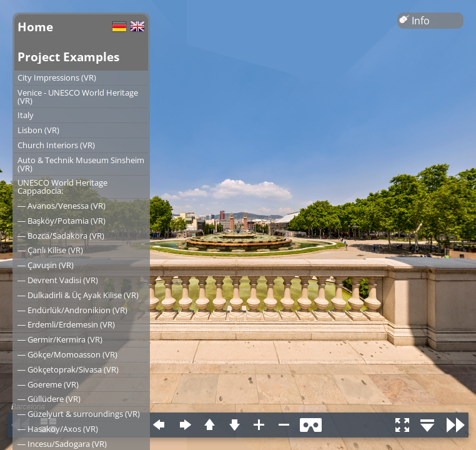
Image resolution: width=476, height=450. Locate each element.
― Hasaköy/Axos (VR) (58, 429)
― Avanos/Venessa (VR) (62, 206)
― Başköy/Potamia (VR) (62, 221)
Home (35, 27)
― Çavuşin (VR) (46, 265)
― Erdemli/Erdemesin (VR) (66, 324)
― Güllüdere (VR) (49, 399)
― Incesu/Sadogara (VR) (62, 444)
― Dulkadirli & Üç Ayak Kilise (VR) (78, 295)
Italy (26, 115)
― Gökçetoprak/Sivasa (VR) (68, 369)
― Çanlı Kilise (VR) (50, 250)
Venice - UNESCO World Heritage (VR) (78, 97)
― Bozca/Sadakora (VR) (61, 236)
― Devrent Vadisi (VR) (58, 280)
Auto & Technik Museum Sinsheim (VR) (81, 164)
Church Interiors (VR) (56, 145)
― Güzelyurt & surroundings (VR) (79, 414)
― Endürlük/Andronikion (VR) (72, 310)
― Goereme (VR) (48, 384)
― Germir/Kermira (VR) (60, 339)
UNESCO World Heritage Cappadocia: (62, 187)
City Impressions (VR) (57, 77)
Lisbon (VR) (38, 130)
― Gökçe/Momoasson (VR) (67, 354)
